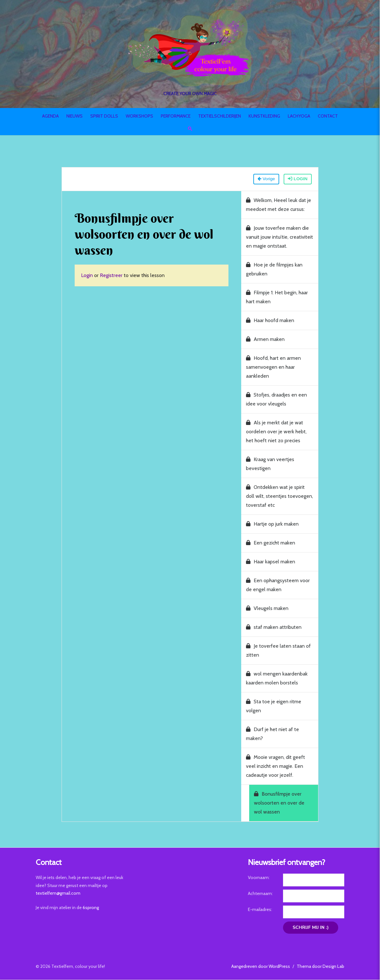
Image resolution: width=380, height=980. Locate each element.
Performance (176, 116)
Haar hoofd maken (271, 321)
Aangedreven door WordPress (263, 966)
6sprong (89, 907)
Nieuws (75, 116)
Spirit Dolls (104, 116)
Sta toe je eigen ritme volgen (274, 706)
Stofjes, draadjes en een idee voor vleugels (277, 400)
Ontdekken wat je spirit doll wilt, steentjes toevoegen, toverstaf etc (281, 496)
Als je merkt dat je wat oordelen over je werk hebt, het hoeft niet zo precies (277, 432)
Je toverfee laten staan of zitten (279, 651)
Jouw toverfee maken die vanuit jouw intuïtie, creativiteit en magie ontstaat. (280, 237)
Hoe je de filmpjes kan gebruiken (275, 270)
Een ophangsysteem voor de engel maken (279, 585)
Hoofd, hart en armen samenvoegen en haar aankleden (274, 367)
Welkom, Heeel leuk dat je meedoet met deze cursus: (279, 205)
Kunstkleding (264, 116)
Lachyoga (299, 116)
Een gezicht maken (271, 543)
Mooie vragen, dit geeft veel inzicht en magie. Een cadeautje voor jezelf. (276, 766)
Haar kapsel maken (271, 562)
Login (299, 179)
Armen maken (266, 340)
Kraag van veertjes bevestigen (271, 464)
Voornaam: (259, 878)
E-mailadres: (261, 910)
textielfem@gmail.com (56, 893)
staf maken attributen (274, 627)
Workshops (139, 116)
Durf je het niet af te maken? (273, 734)
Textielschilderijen (220, 116)
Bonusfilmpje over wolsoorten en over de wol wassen (284, 803)
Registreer (110, 276)
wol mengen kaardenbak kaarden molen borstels (277, 679)
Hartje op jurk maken (273, 524)
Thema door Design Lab (323, 966)
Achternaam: (261, 894)
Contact (328, 116)
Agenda (50, 116)
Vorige (267, 179)
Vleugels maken (268, 609)
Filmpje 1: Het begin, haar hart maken (278, 297)
